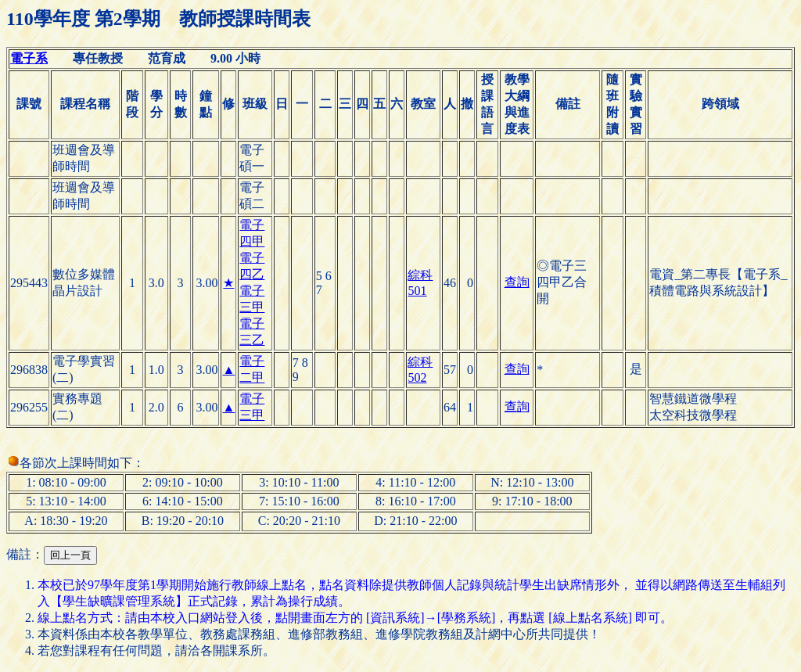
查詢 (517, 282)
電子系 (29, 58)
